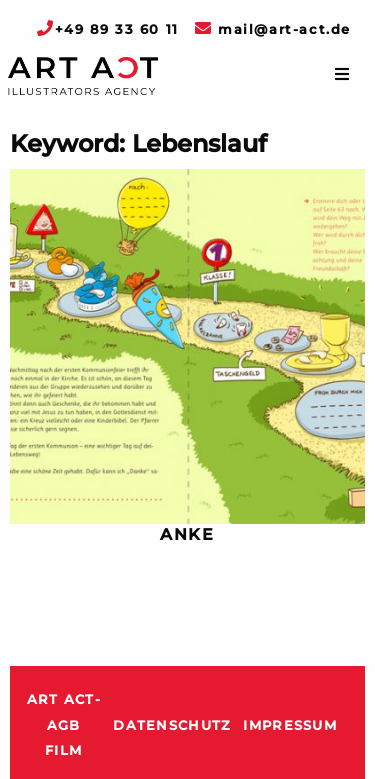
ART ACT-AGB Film (64, 725)
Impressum (290, 725)
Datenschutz (172, 725)
